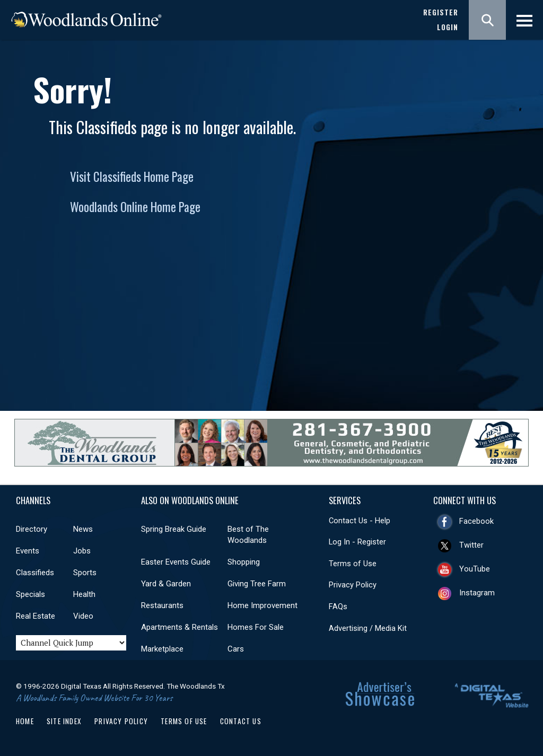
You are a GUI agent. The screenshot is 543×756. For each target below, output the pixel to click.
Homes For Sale (256, 627)
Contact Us (241, 721)
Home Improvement (262, 605)
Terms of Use (353, 564)
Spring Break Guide (174, 529)
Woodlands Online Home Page (135, 207)
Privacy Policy (353, 585)
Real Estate (36, 616)
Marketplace (162, 649)
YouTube (475, 569)
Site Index (64, 721)
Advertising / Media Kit (368, 628)
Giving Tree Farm (257, 584)
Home (25, 721)
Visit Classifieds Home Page (132, 177)
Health (84, 594)
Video (83, 616)
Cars (236, 649)
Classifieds (35, 573)
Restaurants (162, 605)
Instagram (477, 593)
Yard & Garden (166, 584)
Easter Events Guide (176, 562)
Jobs (82, 551)
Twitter (471, 545)
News (83, 529)
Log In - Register (357, 542)
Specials (30, 594)
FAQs (338, 606)
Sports (85, 573)
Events (28, 551)
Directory (32, 529)
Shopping (244, 562)
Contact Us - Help (360, 521)
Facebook (476, 521)
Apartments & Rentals (179, 627)
